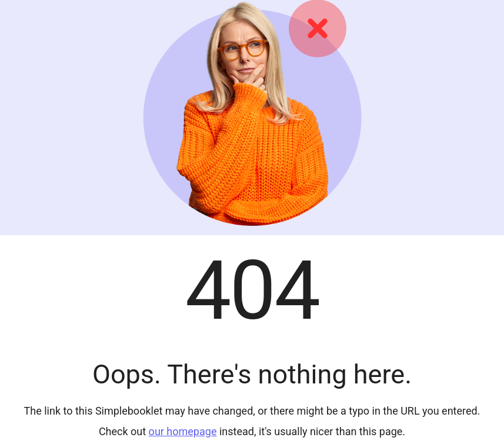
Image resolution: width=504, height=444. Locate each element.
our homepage (183, 431)
